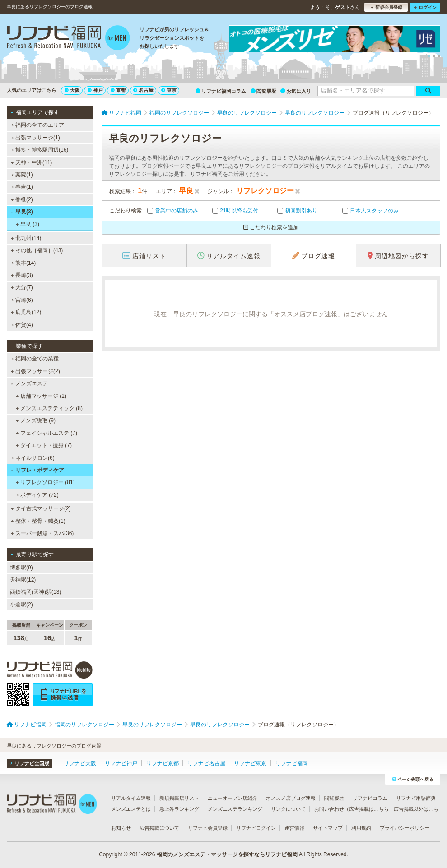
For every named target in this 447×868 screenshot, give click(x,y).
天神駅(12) (23, 580)
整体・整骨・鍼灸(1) (38, 521)
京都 (118, 90)
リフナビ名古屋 (206, 763)
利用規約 (361, 828)
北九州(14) (26, 238)
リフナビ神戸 (121, 763)
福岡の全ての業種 (35, 359)
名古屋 (143, 90)
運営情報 (294, 828)
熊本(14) (23, 263)
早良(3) (21, 212)
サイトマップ (328, 828)
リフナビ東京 (250, 763)
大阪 (72, 90)
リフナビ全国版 (29, 763)
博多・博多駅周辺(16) (40, 150)
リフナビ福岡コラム (221, 91)
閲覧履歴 (263, 91)
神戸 (95, 90)
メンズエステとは (131, 809)
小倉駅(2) (21, 605)
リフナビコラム (370, 798)
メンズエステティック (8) (49, 408)
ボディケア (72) (37, 495)
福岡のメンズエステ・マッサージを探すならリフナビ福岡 (227, 854)
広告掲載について (159, 828)
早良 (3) (28, 224)
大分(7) (22, 287)
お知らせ (121, 828)
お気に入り (296, 91)
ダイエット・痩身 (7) (44, 445)
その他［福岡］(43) (37, 250)
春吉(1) (22, 187)
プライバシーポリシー (405, 828)
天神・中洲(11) (32, 162)
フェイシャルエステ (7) (47, 433)
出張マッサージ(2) (35, 371)
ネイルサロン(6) (33, 458)
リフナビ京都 (163, 763)
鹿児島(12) (26, 312)
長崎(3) (22, 275)
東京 (169, 90)
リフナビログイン (256, 828)
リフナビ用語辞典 (416, 798)
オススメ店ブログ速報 (291, 798)
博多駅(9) (21, 568)
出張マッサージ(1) (35, 138)
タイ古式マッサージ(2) (41, 508)
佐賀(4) (22, 325)
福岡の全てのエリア (37, 125)
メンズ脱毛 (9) (36, 420)
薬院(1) (22, 175)
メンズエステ (29, 383)
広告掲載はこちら (369, 809)
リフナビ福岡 (292, 763)
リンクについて (288, 809)
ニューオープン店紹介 (233, 798)
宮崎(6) (22, 300)
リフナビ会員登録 (208, 828)
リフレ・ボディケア (37, 470)
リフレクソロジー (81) (45, 482)
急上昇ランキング (179, 809)
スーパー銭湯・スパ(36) (42, 533)
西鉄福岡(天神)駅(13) (35, 592)
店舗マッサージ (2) (41, 396)
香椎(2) (22, 199)
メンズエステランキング (235, 809)
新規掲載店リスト (179, 798)
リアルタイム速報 (131, 798)
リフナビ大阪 (80, 763)
